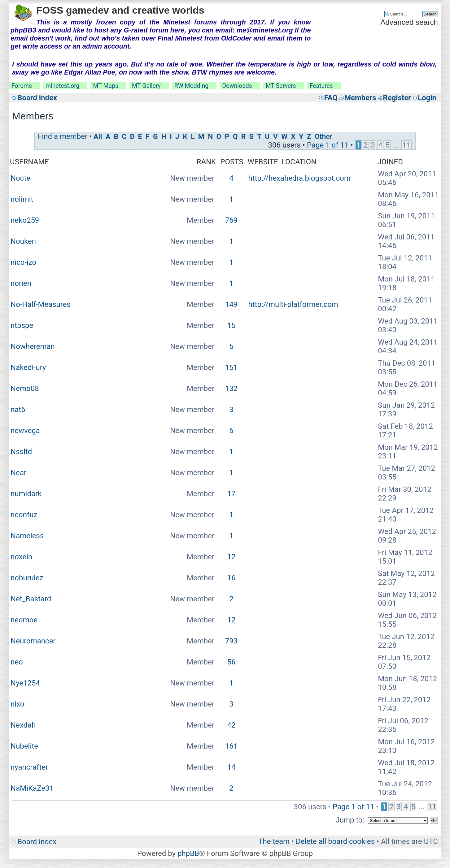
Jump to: (350, 820)
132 (231, 389)
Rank (206, 162)
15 (231, 325)
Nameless (27, 536)
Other (323, 137)
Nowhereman (33, 346)
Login (427, 98)
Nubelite (24, 746)
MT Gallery (146, 86)
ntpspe (22, 325)
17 (231, 494)
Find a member (63, 136)
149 (231, 304)
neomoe (24, 620)
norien (21, 283)
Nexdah (23, 725)
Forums (22, 86)
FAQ (331, 98)
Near (18, 473)
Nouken (23, 241)
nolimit (22, 199)
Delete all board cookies (335, 841)
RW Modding (191, 86)
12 (231, 557)
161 (231, 746)
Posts (232, 162)
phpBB (188, 853)
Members (360, 98)
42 (231, 725)
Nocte (20, 178)
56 (231, 662)
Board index (37, 98)
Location (299, 162)
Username (29, 162)
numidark (26, 494)
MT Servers (281, 86)
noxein (21, 557)
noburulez (27, 578)
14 (231, 767)
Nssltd (21, 452)
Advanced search (409, 22)
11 (406, 145)
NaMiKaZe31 (32, 788)
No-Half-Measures (41, 304)
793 (231, 641)
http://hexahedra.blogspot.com (299, 178)
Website (263, 162)
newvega (25, 431)
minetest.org (62, 86)
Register (397, 98)
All (98, 137)
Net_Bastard (31, 599)
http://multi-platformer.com (293, 304)
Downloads (237, 86)
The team (274, 841)
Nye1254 (25, 683)
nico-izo (23, 262)
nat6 (18, 410)
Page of (328, 145)
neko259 (25, 220)
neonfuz (24, 515)
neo (17, 662)
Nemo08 (25, 389)
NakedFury (28, 367)
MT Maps (106, 86)
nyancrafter (29, 767)
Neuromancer (33, 641)
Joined (390, 162)
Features (321, 86)
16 (231, 578)
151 (231, 367)
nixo (17, 704)
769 (231, 220)
